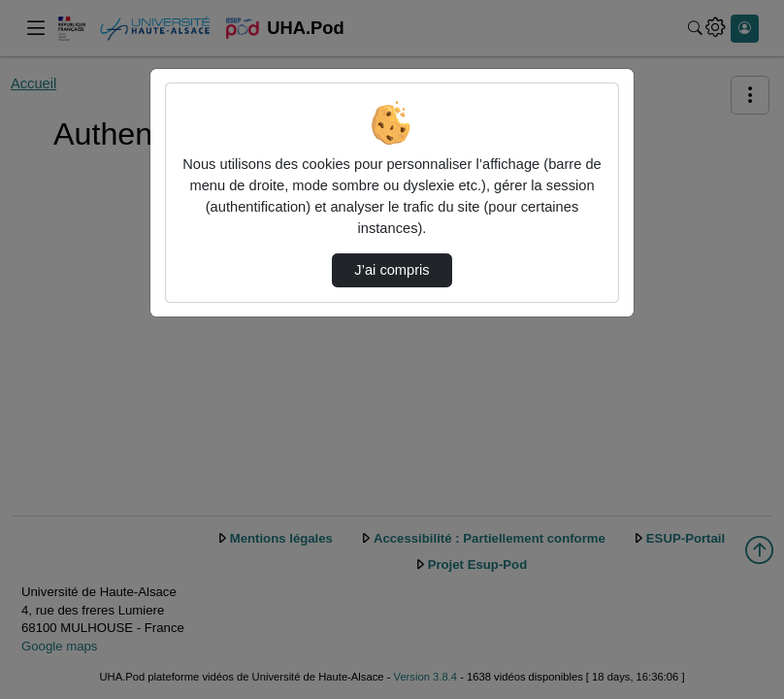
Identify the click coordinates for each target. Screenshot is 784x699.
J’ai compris (392, 270)
